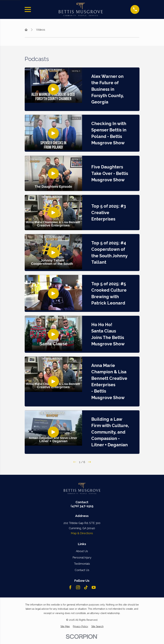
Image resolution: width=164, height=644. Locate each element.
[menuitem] (65, 627)
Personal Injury (82, 557)
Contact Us (82, 570)
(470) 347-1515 (82, 506)
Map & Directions (82, 533)
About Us (82, 551)
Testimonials (82, 564)
